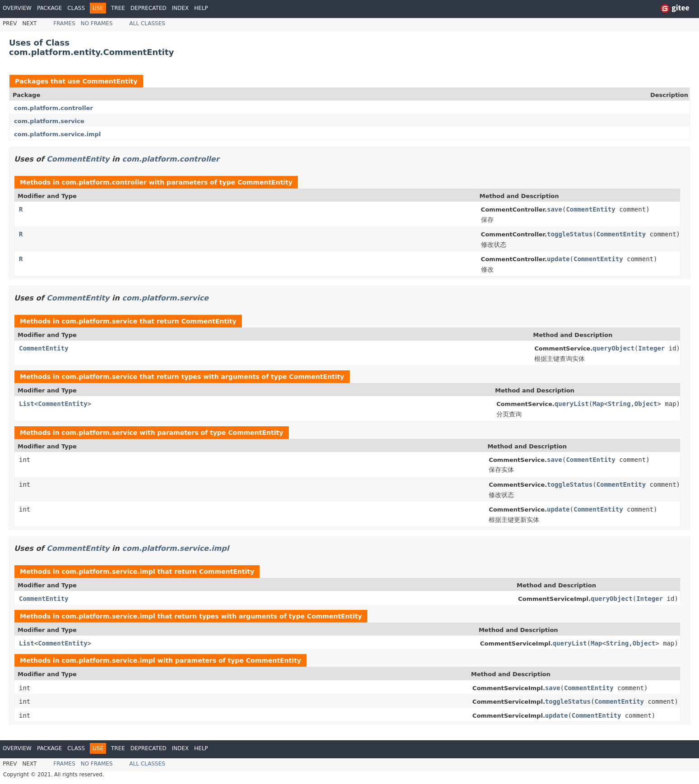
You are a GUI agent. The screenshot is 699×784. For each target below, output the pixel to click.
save (555, 209)
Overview (17, 8)
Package (49, 8)
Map (598, 404)
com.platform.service (49, 121)
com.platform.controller (53, 108)
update (558, 259)
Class (76, 8)
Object (646, 404)
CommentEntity (110, 81)
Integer (651, 348)
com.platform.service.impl (57, 134)
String (619, 404)
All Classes (147, 23)
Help (201, 8)
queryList (572, 404)
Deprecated (148, 8)
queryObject (613, 348)
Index (181, 8)
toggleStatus (570, 234)
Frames (64, 23)
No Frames (97, 23)
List (27, 404)
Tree (118, 8)
